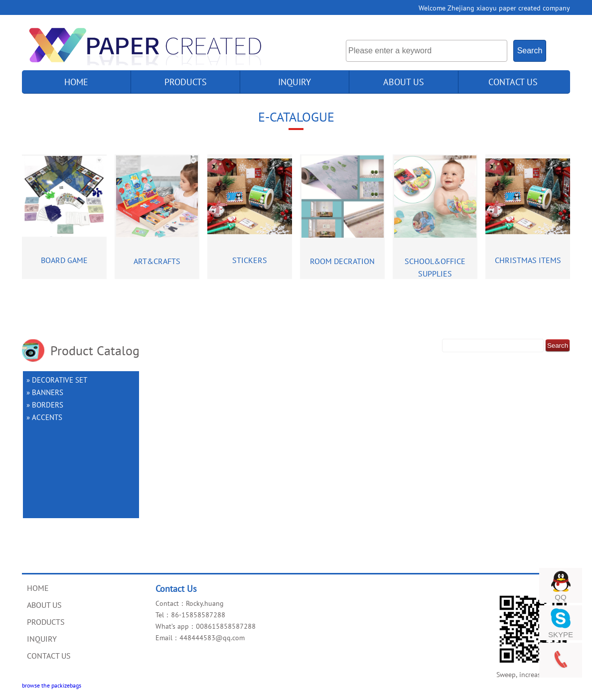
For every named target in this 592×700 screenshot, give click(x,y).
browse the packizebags (52, 685)
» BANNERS (45, 392)
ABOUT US (404, 82)
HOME (38, 588)
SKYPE (561, 634)
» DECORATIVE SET (57, 380)
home (76, 82)
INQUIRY (295, 82)
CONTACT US (513, 82)
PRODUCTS (46, 622)
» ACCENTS (44, 417)
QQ (560, 597)
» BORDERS (45, 405)
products (186, 82)
